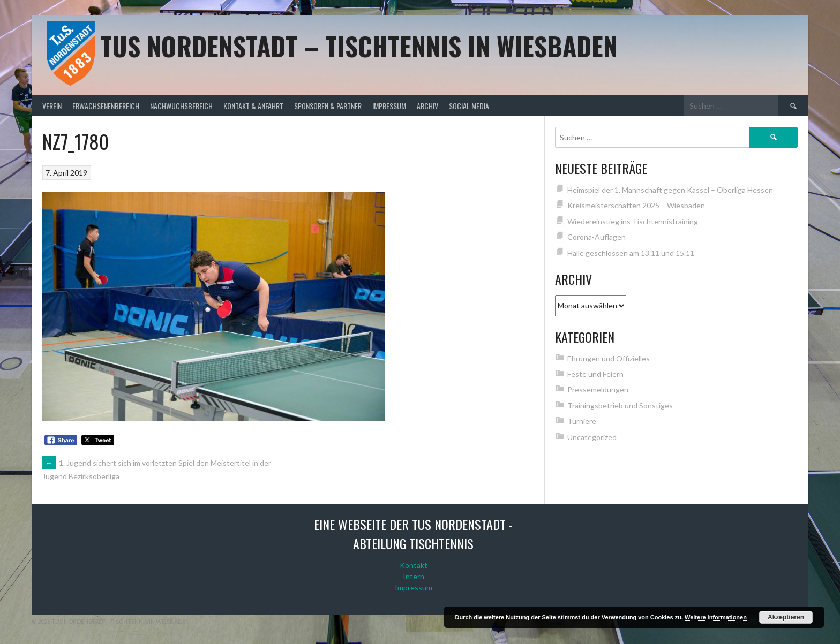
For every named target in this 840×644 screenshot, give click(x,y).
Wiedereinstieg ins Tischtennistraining (633, 221)
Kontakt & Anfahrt (253, 106)
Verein (52, 106)
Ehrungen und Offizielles (609, 358)
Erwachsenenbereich (106, 106)
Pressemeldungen (598, 389)
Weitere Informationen (716, 617)
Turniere (582, 421)
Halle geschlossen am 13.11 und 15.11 (631, 253)
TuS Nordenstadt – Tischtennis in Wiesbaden (359, 46)
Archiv (427, 106)
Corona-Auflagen (597, 237)
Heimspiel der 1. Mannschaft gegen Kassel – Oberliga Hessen (670, 190)
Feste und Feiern (595, 374)
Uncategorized (592, 437)
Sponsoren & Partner (328, 106)
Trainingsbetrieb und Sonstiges (620, 406)
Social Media (469, 106)
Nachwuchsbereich (181, 106)
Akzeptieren (786, 617)
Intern (414, 576)
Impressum (389, 106)
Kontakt (414, 565)
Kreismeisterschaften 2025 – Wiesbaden (636, 205)
